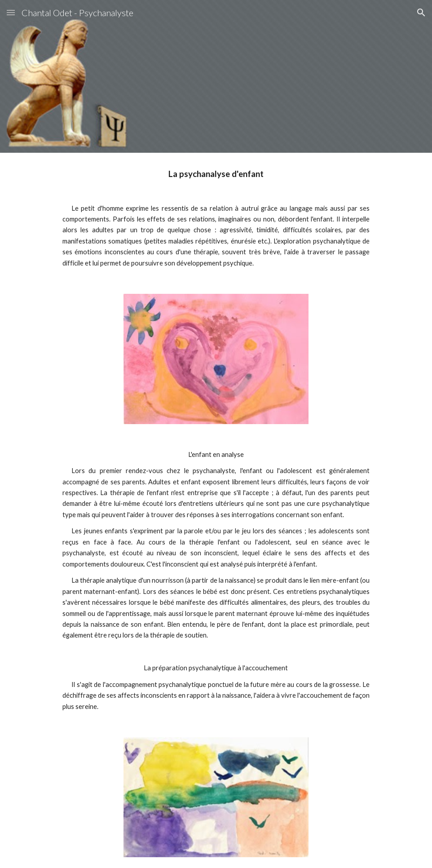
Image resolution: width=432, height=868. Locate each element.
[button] (11, 12)
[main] (216, 218)
